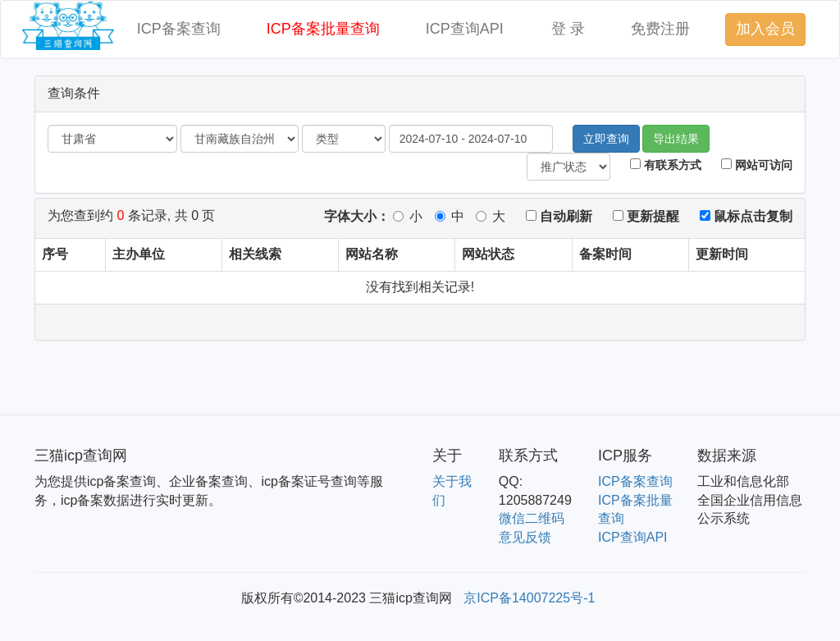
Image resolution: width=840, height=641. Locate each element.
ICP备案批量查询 (323, 29)
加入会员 (765, 29)
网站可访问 (757, 165)
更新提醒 (646, 216)
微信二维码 (532, 518)
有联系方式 (666, 165)
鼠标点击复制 (746, 216)
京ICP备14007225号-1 (529, 598)
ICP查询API (465, 29)
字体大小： (357, 216)
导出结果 (676, 139)
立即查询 (606, 139)
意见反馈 (525, 537)
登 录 (568, 29)
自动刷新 (559, 216)
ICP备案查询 (179, 29)
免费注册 (660, 29)
